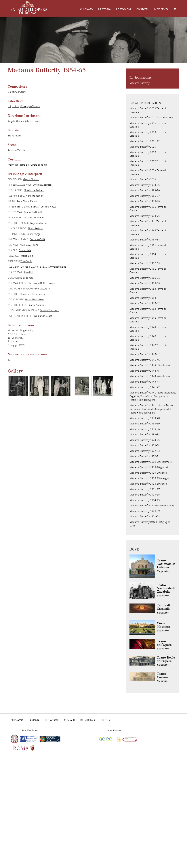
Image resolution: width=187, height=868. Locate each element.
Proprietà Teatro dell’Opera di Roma (27, 165)
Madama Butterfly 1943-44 (145, 382)
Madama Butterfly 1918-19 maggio (149, 478)
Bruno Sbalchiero (34, 300)
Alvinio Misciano (29, 245)
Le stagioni (124, 9)
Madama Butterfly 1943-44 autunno (150, 376)
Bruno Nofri (14, 136)
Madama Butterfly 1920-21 (145, 456)
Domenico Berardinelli (32, 294)
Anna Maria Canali (27, 201)
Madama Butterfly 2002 (143, 180)
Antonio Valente (17, 150)
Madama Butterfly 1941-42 (145, 387)
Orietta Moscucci (42, 185)
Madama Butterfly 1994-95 (145, 185)
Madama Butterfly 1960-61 (145, 278)
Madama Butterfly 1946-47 (145, 354)
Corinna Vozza (49, 207)
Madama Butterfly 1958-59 (145, 283)
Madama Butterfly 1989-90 (145, 190)
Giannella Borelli (33, 212)
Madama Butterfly (140, 83)
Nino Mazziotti (42, 289)
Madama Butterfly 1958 (143, 298)
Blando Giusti (45, 316)
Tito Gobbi (26, 261)
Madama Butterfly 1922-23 (145, 451)
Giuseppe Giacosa (30, 106)
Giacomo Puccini (17, 92)
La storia (104, 9)
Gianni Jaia (25, 250)
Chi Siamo (86, 9)
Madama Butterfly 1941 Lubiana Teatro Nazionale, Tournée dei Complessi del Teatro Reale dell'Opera (151, 409)
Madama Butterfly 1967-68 (145, 240)
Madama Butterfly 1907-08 (145, 517)
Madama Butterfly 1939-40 (145, 418)
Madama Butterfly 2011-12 (145, 141)
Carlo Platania (37, 305)
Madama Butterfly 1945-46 (145, 360)
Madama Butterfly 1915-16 (145, 495)
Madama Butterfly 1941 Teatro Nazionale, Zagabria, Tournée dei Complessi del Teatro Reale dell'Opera (153, 396)
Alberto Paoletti (34, 121)
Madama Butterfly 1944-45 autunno (150, 365)
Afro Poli (29, 272)
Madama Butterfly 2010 (143, 147)
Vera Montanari (35, 196)
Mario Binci (27, 256)
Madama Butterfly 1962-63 (145, 263)
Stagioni (163, 571)
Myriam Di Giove (41, 223)
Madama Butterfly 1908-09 (145, 511)
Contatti (142, 9)
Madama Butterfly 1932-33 (145, 435)
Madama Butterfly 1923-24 (145, 445)
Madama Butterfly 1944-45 (145, 371)
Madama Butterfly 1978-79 (145, 201)
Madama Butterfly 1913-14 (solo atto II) (152, 506)
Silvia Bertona (36, 229)
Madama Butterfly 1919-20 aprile (148, 473)
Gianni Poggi (33, 234)
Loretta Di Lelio (35, 218)
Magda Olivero (31, 179)
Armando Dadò (58, 267)
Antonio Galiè (37, 239)
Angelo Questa (16, 121)
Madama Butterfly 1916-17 (145, 489)
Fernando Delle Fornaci (42, 283)
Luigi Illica (13, 106)
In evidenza (161, 9)
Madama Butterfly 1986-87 (145, 196)
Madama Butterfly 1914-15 (145, 500)
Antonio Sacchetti (49, 310)
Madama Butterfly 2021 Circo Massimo (151, 118)
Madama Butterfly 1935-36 (145, 429)
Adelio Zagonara (24, 278)
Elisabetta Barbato (34, 190)
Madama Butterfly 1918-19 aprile (148, 484)
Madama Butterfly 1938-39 (145, 424)
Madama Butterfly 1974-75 (145, 216)
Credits (105, 720)
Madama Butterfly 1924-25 (145, 440)
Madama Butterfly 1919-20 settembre (151, 462)
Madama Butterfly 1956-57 (145, 303)
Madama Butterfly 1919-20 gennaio (149, 467)
